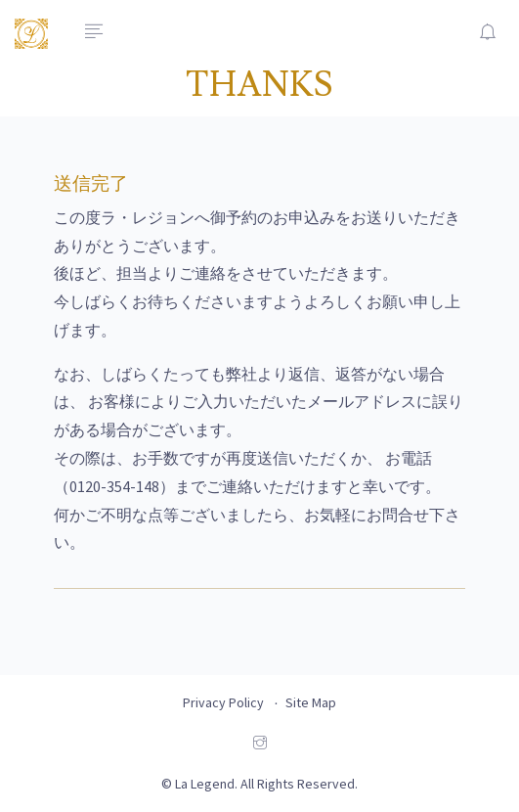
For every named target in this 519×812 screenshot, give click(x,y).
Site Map (311, 702)
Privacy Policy (223, 702)
